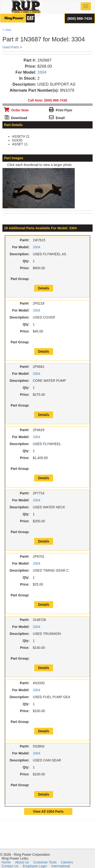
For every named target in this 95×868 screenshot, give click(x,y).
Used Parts (11, 47)
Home (6, 862)
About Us (22, 862)
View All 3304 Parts (48, 811)
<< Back (7, 30)
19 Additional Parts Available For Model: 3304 (40, 228)
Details (44, 288)
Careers (67, 862)
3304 (42, 72)
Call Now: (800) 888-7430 (47, 100)
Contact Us (10, 866)
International (60, 866)
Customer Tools (45, 862)
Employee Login (35, 866)
